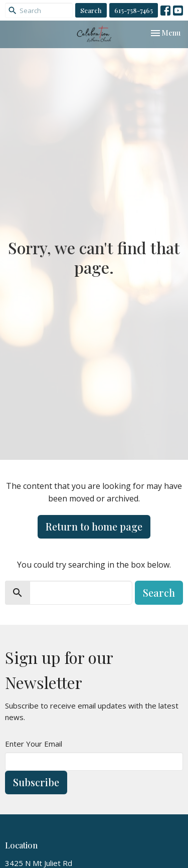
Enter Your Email (34, 744)
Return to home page (94, 526)
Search (91, 10)
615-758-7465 (134, 10)
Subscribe (36, 782)
